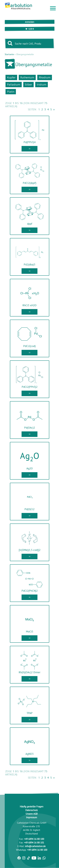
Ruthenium (27, 77)
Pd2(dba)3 (29, 264)
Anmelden (30, 22)
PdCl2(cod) (29, 346)
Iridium (42, 84)
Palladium (14, 84)
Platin (11, 92)
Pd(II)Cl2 (29, 509)
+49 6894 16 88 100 (34, 839)
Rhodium (45, 77)
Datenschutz (32, 810)
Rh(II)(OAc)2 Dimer (30, 672)
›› (30, 148)
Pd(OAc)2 (30, 428)
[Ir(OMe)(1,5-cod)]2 (30, 550)
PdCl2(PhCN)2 (30, 591)
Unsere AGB (32, 814)
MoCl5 (30, 631)
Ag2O (30, 468)
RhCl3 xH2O (29, 305)
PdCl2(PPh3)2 (30, 387)
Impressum (32, 817)
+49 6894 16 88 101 (34, 843)
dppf (30, 224)
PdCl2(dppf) (30, 183)
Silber (28, 84)
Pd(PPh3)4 (30, 142)
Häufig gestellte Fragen (32, 807)
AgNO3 (29, 754)
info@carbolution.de (35, 846)
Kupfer (11, 77)
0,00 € (30, 29)
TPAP (30, 713)
